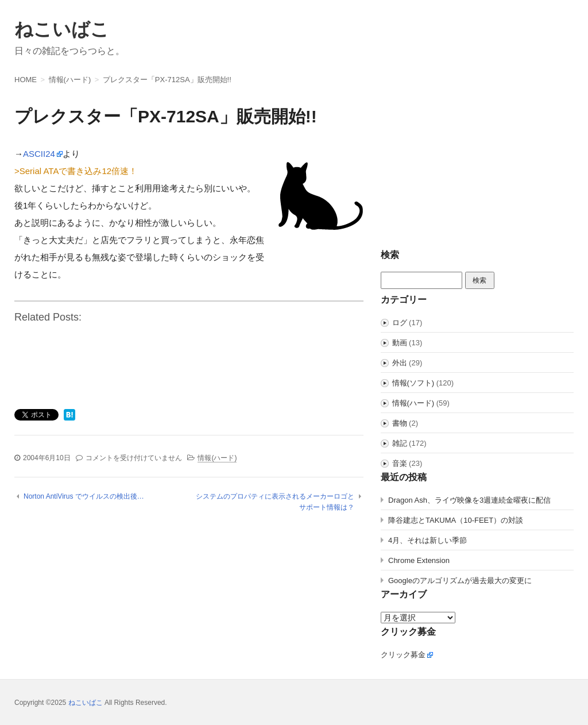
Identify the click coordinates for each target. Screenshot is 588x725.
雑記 (400, 443)
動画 (400, 343)
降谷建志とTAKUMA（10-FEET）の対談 (456, 520)
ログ (400, 323)
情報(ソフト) (413, 383)
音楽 (400, 463)
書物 (400, 423)
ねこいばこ (62, 29)
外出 (400, 363)
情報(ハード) (217, 458)
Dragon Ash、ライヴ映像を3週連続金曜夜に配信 (469, 500)
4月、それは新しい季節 (428, 540)
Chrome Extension (419, 560)
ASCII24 (39, 154)
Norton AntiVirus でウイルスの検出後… (84, 496)
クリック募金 (403, 655)
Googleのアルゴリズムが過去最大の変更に (460, 581)
